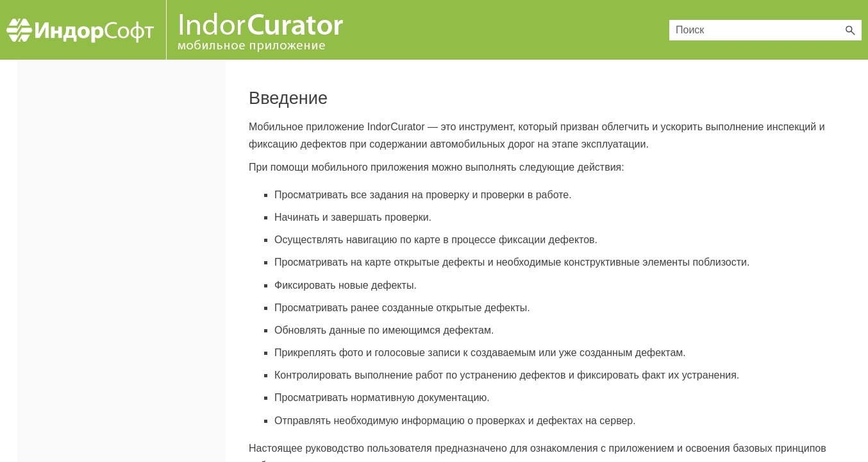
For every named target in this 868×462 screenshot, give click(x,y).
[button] (850, 30)
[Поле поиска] (765, 30)
